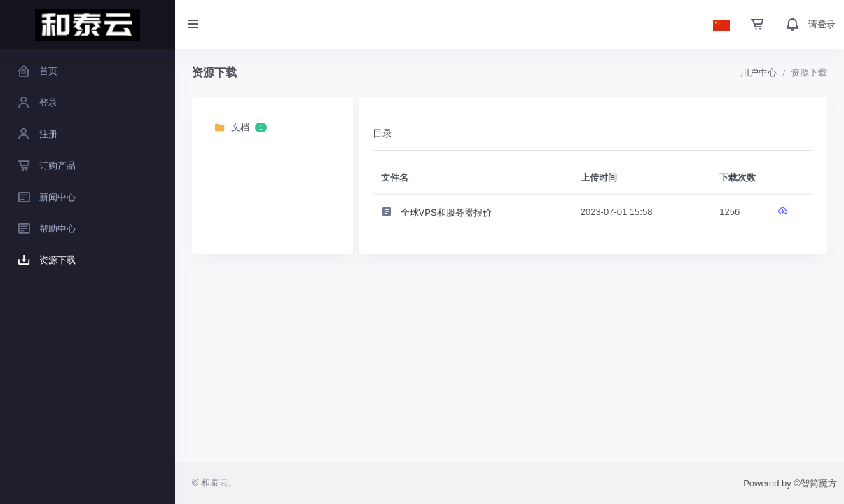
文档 (241, 128)
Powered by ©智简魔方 (790, 483)
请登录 (822, 24)
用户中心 (759, 72)
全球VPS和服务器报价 (436, 212)
